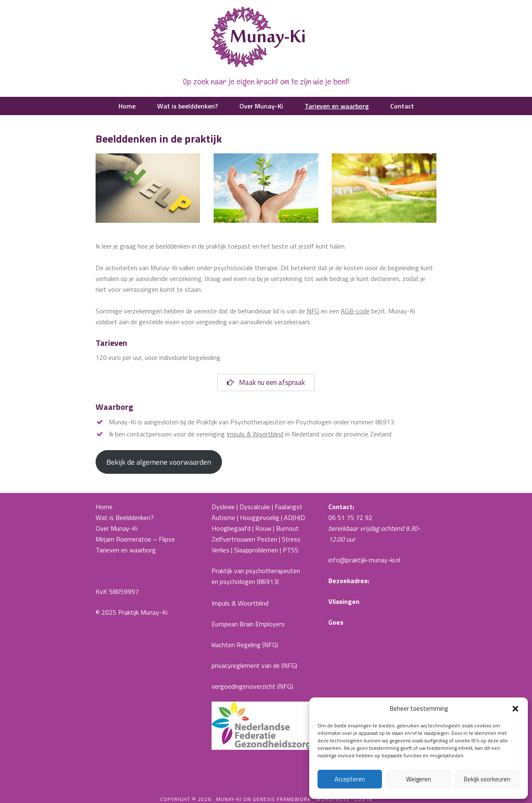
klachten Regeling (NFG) (245, 645)
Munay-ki (229, 799)
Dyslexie (223, 507)
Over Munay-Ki (117, 528)
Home (104, 507)
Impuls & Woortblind (255, 434)
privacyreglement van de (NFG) (254, 665)
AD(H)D (295, 517)
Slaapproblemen (256, 550)
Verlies (220, 550)
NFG (313, 311)
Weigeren (419, 779)
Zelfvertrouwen (233, 539)
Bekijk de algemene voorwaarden (159, 462)
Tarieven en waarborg (126, 550)
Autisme (223, 517)
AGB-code (355, 311)
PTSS (291, 550)
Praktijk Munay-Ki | (266, 37)
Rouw (263, 528)
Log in (363, 799)
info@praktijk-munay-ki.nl (364, 560)
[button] (515, 709)
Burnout (287, 528)
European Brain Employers (248, 624)
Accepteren (350, 779)
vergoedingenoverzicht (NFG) (252, 686)
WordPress (333, 799)
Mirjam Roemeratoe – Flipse (135, 539)
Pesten (267, 539)
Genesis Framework (282, 799)
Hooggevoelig (260, 517)
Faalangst (289, 507)
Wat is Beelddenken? (125, 517)
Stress (291, 539)
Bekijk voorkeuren (487, 779)
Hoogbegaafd (231, 528)
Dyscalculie (255, 507)
